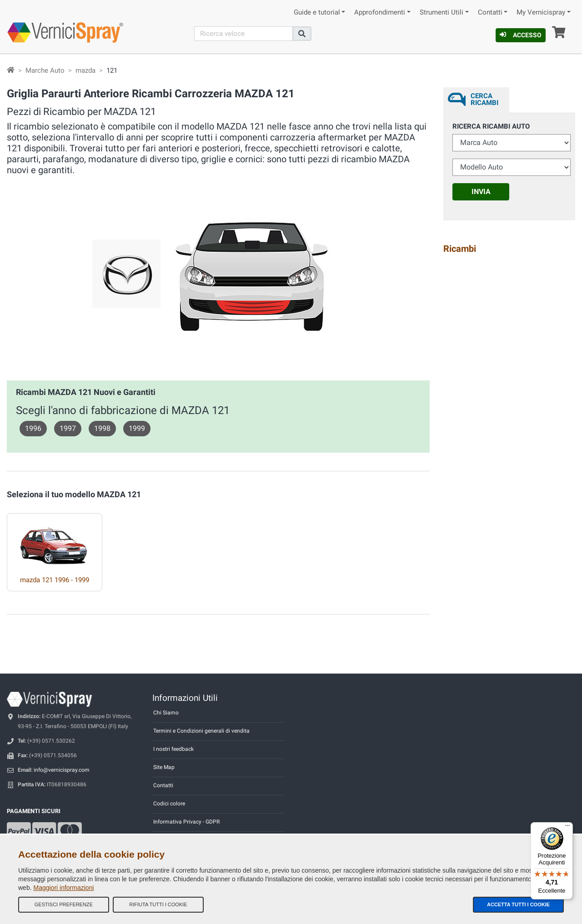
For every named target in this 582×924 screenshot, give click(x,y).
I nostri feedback (173, 749)
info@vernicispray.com (62, 770)
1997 (68, 428)
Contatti (490, 12)
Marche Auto (45, 70)
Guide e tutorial (317, 12)
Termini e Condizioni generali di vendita (201, 731)
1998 (102, 428)
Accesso (521, 35)
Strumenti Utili (442, 12)
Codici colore (169, 804)
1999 (137, 428)
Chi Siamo (166, 713)
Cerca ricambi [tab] (484, 99)
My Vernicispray (541, 12)
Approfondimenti (380, 12)
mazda (85, 70)
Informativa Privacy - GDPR (186, 822)
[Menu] (567, 828)
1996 (33, 428)
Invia (481, 192)
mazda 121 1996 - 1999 (55, 580)
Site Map (164, 767)
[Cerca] (244, 34)
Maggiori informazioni (63, 888)
